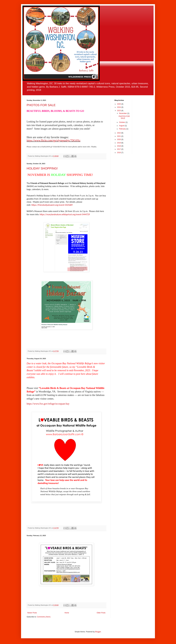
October (122, 122)
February (123, 129)
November (123, 113)
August (122, 126)
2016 (119, 153)
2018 (119, 146)
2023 (119, 111)
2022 (119, 133)
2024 (119, 107)
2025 (119, 104)
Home (67, 613)
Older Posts (101, 613)
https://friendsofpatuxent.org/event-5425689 (52, 205)
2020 (119, 139)
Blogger (98, 632)
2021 (119, 136)
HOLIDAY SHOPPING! (42, 168)
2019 (119, 143)
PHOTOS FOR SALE (41, 105)
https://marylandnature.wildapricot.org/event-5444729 (65, 214)
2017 (119, 149)
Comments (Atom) (44, 617)
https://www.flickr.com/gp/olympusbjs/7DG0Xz (53, 140)
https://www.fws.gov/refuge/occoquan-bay (48, 404)
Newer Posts (32, 613)
